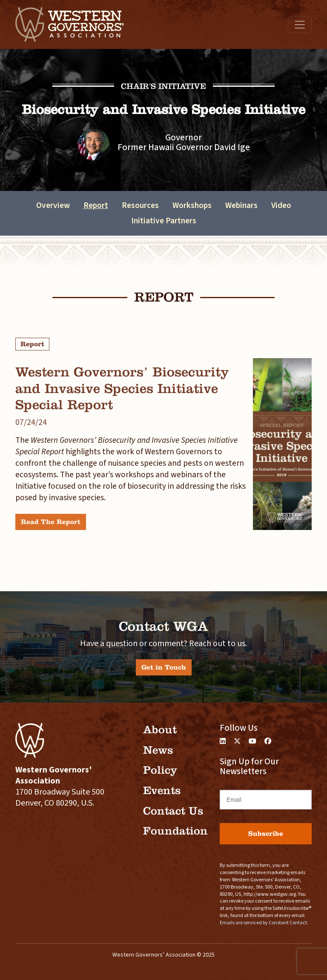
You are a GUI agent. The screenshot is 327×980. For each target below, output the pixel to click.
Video (281, 205)
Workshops (192, 205)
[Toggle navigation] (300, 25)
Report (96, 205)
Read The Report (51, 522)
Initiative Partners (164, 221)
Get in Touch (164, 667)
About (160, 730)
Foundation (175, 831)
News (158, 750)
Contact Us (173, 811)
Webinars (241, 205)
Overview (53, 205)
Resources (140, 205)
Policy (160, 770)
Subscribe (266, 833)
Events (162, 791)
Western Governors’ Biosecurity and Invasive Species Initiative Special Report (122, 388)
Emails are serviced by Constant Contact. (264, 923)
